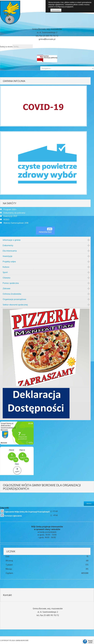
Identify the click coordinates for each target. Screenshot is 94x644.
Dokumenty (8, 245)
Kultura (6, 267)
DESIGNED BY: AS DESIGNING (66, 640)
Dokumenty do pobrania (14, 213)
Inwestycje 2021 (10, 216)
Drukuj (89, 504)
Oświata (6, 278)
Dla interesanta (10, 251)
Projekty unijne (9, 262)
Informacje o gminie (12, 240)
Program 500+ (10, 209)
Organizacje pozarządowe (14, 299)
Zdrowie (7, 288)
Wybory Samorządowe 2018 (16, 223)
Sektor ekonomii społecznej (15, 305)
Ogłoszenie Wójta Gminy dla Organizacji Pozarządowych (27, 512)
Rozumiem (56, 10)
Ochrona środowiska (12, 294)
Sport (5, 272)
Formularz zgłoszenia (13, 516)
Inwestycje (8, 256)
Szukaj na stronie (6, 47)
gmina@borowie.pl (48, 619)
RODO (6, 219)
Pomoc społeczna (11, 283)
